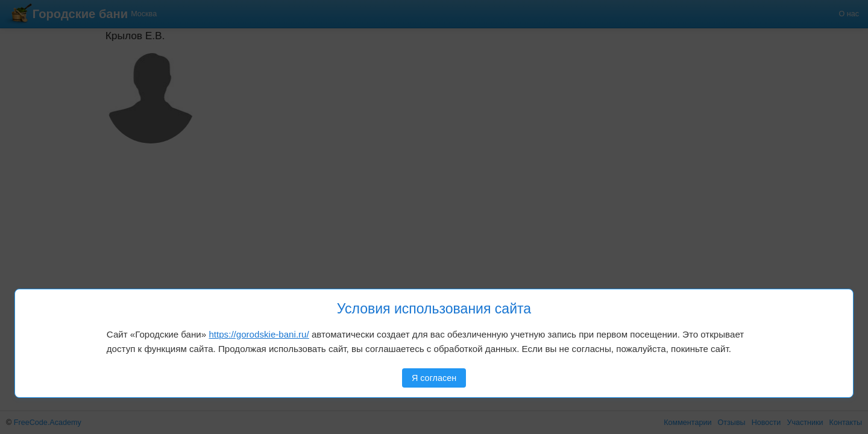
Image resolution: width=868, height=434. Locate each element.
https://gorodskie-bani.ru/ (259, 334)
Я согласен (434, 378)
